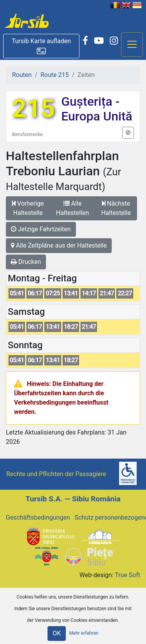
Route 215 (55, 75)
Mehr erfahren (84, 633)
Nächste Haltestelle (116, 208)
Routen (22, 75)
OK (57, 633)
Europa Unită (97, 116)
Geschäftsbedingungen (38, 517)
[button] (41, 46)
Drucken (26, 262)
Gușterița (88, 101)
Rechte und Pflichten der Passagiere (56, 474)
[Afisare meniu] (132, 45)
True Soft (128, 575)
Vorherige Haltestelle (28, 208)
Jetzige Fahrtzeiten (41, 229)
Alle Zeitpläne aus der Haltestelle (59, 245)
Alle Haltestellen (73, 208)
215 (33, 109)
